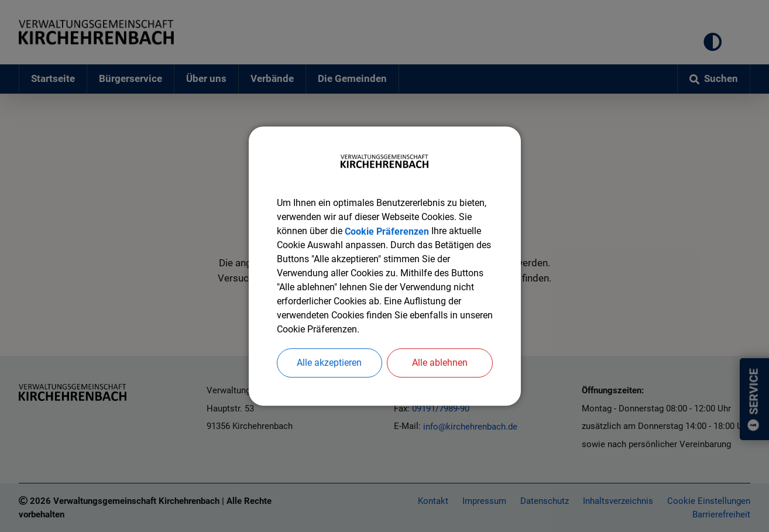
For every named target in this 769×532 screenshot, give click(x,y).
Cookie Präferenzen (387, 231)
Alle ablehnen (440, 363)
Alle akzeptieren (329, 363)
